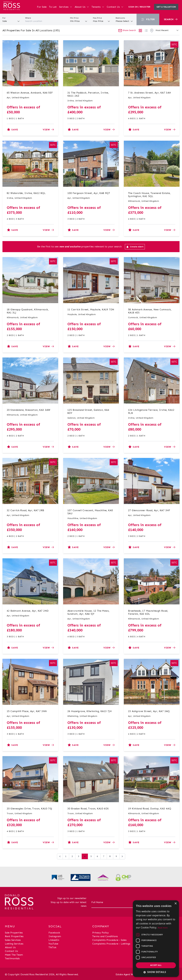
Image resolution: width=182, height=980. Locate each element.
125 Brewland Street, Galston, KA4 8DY (88, 411)
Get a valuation (166, 7)
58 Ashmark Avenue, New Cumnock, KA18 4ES (150, 311)
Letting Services (14, 944)
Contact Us (115, 7)
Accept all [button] (156, 965)
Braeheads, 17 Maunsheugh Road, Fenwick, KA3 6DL (148, 612)
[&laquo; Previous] (60, 856)
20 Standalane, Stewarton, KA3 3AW (28, 410)
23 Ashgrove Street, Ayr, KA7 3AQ (149, 711)
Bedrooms (120, 18)
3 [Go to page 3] (78, 856)
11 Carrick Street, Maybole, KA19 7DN (91, 309)
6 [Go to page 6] (97, 856)
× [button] (175, 904)
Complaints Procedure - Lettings (111, 944)
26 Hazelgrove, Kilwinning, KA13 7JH (90, 711)
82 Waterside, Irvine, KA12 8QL (26, 193)
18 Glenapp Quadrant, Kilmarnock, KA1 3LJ (28, 311)
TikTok (52, 947)
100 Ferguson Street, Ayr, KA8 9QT (89, 193)
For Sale (42, 7)
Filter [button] (148, 19)
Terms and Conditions (105, 936)
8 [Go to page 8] (110, 856)
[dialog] (156, 939)
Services (66, 7)
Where (28, 18)
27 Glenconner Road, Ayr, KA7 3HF (149, 510)
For (4, 18)
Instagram (55, 936)
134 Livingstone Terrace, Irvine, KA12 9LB (151, 411)
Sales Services (13, 940)
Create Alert (135, 247)
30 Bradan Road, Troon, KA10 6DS (88, 809)
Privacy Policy (101, 933)
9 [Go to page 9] (116, 856)
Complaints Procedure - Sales (109, 940)
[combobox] (45, 21)
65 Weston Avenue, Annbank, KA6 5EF (30, 93)
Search (171, 19)
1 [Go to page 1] (66, 856)
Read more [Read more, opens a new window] (163, 928)
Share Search (127, 30)
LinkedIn (54, 940)
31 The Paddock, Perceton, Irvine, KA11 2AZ (88, 94)
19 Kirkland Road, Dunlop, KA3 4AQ (150, 809)
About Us (82, 7)
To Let (53, 7)
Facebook (54, 933)
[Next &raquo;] (122, 856)
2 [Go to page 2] (72, 856)
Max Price (97, 18)
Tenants (98, 7)
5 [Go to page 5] (91, 856)
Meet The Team (14, 955)
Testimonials (12, 958)
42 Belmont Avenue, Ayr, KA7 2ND (28, 611)
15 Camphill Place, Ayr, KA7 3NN (27, 711)
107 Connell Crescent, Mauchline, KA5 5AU (90, 512)
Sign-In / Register (139, 7)
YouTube (53, 944)
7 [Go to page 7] (104, 856)
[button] (156, 972)
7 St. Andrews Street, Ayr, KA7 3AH (150, 93)
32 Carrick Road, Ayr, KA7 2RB (25, 510)
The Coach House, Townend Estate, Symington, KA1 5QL (149, 195)
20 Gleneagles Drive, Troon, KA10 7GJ (29, 809)
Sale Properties (14, 933)
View (48, 130)
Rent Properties (14, 936)
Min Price (74, 18)
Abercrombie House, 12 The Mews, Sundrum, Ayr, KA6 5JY (88, 612)
